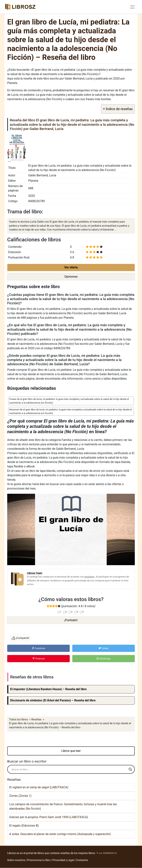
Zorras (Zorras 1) (20, 796)
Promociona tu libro (39, 860)
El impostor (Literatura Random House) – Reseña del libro (48, 689)
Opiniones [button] (71, 277)
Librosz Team (35, 573)
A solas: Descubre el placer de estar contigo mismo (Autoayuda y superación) (60, 834)
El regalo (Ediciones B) (24, 826)
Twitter (104, 648)
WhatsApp (104, 659)
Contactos (82, 860)
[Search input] (69, 769)
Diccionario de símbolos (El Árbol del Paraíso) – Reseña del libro (53, 700)
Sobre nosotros (16, 860)
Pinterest (39, 659)
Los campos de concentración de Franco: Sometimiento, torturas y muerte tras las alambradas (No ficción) (63, 806)
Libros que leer (71, 751)
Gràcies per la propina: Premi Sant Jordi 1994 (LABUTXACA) (49, 817)
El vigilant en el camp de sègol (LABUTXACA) (39, 787)
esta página (27, 379)
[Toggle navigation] (132, 7)
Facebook (39, 648)
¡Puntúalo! (71, 620)
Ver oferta (71, 267)
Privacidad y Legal (63, 860)
